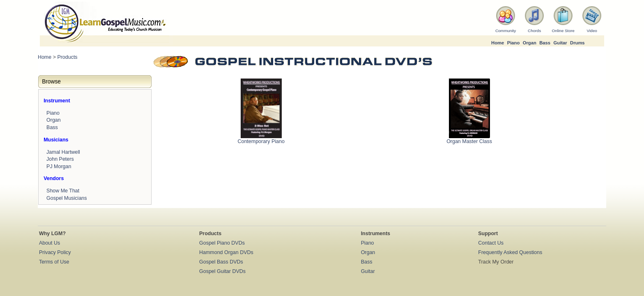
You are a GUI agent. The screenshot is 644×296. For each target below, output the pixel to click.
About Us (49, 243)
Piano (514, 43)
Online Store (563, 31)
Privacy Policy (55, 252)
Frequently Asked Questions (510, 252)
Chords (534, 31)
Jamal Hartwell (63, 152)
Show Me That (63, 191)
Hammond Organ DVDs (226, 252)
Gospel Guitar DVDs (222, 271)
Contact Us (491, 243)
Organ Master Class (469, 141)
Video (592, 31)
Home (498, 43)
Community (506, 31)
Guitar (560, 43)
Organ (530, 43)
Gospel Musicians (67, 198)
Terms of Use (54, 262)
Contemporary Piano (261, 141)
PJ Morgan (59, 166)
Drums (577, 43)
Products (67, 57)
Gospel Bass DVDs (221, 262)
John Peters (60, 159)
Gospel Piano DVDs (222, 243)
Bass (545, 43)
